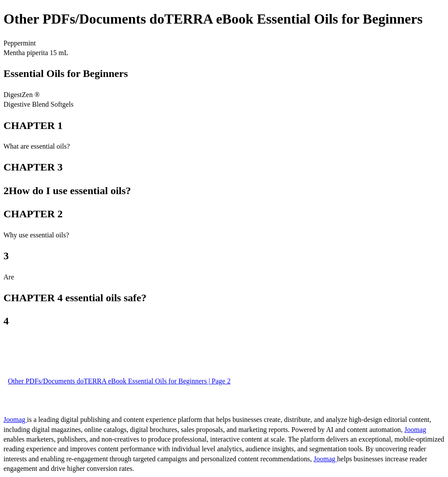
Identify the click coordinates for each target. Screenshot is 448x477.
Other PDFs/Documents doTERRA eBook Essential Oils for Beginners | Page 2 (119, 381)
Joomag (15, 420)
